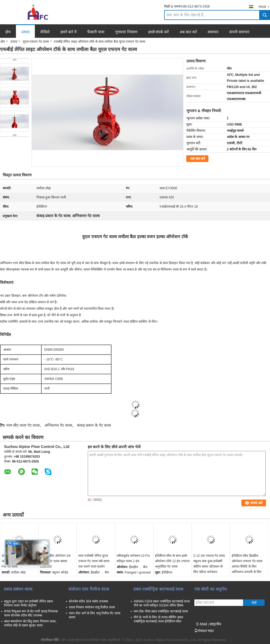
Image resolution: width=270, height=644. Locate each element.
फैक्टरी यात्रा (96, 32)
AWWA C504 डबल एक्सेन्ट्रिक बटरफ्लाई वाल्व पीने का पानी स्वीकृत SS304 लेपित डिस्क (162, 603)
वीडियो (45, 32)
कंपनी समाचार (239, 32)
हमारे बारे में (68, 32)
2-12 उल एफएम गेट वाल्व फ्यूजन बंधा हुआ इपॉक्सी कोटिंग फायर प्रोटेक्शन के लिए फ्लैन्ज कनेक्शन (209, 564)
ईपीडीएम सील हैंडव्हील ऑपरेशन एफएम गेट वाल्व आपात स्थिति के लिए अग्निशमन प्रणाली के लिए (247, 564)
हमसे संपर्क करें (159, 32)
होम (8, 32)
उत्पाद (25, 32)
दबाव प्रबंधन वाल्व (18, 589)
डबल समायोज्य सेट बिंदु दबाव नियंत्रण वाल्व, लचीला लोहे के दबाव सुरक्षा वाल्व (30, 623)
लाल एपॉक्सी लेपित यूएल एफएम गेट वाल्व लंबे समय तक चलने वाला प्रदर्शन (94, 561)
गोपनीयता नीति (50, 640)
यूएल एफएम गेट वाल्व (36, 42)
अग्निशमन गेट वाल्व (58, 425)
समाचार (213, 32)
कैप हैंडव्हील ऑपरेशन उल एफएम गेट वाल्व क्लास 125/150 (55, 561)
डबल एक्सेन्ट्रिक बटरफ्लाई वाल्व (158, 589)
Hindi (264, 7)
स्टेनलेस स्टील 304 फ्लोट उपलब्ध (88, 601)
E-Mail (202, 624)
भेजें (254, 603)
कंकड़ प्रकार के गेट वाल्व (94, 425)
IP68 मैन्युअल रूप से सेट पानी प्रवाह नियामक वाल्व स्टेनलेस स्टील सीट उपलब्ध (31, 613)
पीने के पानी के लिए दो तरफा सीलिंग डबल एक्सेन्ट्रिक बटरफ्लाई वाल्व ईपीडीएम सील (158, 619)
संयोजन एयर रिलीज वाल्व (89, 589)
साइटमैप (215, 624)
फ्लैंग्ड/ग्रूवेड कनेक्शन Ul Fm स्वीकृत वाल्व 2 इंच (133, 558)
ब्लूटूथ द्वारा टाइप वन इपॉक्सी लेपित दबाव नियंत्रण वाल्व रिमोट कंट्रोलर (28, 603)
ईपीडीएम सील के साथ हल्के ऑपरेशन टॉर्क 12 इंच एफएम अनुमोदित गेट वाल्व (172, 561)
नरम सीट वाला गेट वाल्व (23, 425)
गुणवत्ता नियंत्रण (126, 32)
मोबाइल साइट (204, 631)
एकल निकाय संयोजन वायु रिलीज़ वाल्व (92, 607)
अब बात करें (188, 32)
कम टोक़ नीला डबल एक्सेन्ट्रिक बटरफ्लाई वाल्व (161, 611)
